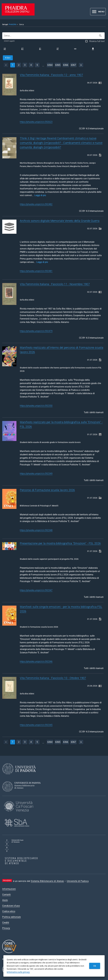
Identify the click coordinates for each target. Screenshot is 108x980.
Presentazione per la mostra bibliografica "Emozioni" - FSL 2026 (60, 543)
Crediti (6, 923)
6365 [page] (58, 65)
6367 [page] (73, 65)
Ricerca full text (97, 41)
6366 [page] (66, 65)
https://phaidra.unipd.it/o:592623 (36, 122)
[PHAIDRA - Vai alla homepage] (18, 15)
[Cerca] (100, 36)
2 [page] (19, 65)
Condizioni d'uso (11, 906)
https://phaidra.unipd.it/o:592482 (36, 204)
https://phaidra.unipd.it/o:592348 (36, 530)
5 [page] (37, 65)
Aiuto (5, 900)
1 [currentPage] (13, 65)
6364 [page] (50, 65)
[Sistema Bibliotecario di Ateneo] (22, 794)
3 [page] (25, 65)
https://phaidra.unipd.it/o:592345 (36, 725)
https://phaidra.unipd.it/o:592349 (36, 474)
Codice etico (9, 911)
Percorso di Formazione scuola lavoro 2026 (47, 490)
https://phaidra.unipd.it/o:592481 (36, 271)
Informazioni (9, 889)
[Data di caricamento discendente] (58, 49)
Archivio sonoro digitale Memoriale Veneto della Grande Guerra (60, 221)
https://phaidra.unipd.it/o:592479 (36, 331)
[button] (98, 12)
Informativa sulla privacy (18, 972)
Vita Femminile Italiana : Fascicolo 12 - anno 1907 (51, 75)
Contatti (6, 895)
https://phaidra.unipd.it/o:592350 (36, 406)
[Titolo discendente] (22, 49)
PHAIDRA (13, 24)
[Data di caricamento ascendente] (40, 49)
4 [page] (31, 65)
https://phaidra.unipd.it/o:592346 (36, 662)
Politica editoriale (12, 917)
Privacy (6, 928)
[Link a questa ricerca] (75, 49)
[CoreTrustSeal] (9, 953)
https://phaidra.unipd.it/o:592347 (36, 590)
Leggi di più (40, 195)
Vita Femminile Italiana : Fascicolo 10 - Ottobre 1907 (53, 678)
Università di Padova (78, 881)
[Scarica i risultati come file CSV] (93, 49)
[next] (81, 65)
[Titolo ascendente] (5, 49)
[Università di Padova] (19, 776)
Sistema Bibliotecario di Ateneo (47, 881)
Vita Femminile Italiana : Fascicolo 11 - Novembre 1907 (55, 284)
